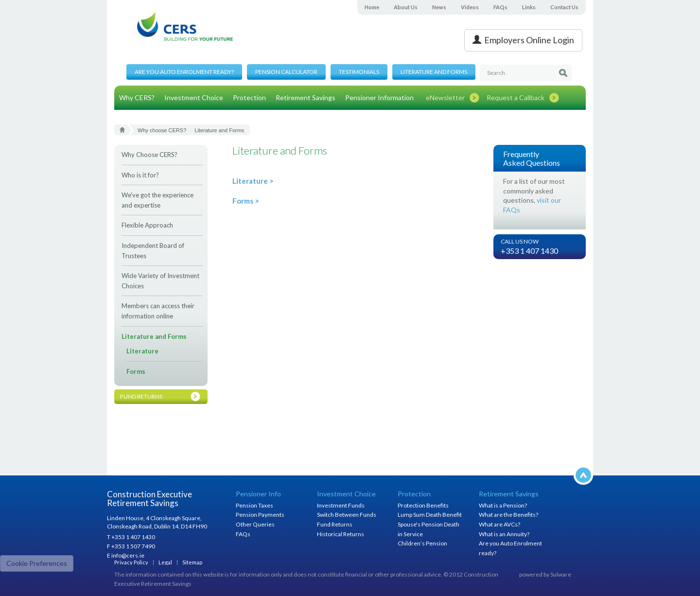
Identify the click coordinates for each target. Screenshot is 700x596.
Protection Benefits (423, 505)
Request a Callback (516, 97)
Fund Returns (335, 524)
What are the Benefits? (508, 515)
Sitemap (192, 562)
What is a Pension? (503, 505)
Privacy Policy (131, 562)
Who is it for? (140, 175)
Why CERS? (137, 97)
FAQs (500, 7)
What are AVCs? (499, 524)
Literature (142, 351)
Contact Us (564, 7)
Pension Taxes (254, 505)
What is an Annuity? (504, 534)
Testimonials (359, 72)
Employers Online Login (523, 40)
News (439, 7)
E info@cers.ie (126, 555)
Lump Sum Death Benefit (430, 515)
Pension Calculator (286, 72)
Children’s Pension (422, 543)
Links (529, 7)
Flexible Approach (147, 225)
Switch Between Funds (347, 515)
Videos (470, 7)
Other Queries (255, 524)
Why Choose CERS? (149, 155)
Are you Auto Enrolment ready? (184, 72)
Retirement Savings (306, 97)
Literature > (253, 181)
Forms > (246, 201)
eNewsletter (445, 97)
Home (372, 7)
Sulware (561, 574)
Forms (136, 371)
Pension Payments (260, 515)
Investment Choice (194, 97)
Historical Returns (341, 534)
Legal (165, 562)
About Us (406, 7)
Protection (249, 97)
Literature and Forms (434, 72)
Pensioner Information (379, 97)
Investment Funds (341, 505)
